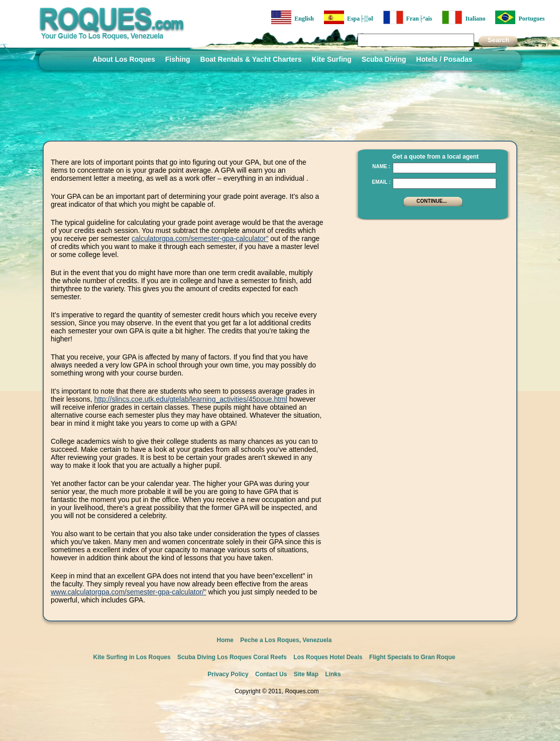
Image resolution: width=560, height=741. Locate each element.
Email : (381, 182)
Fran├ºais (408, 17)
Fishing (178, 59)
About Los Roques (124, 59)
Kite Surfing (332, 59)
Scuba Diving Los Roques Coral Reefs (232, 657)
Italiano (464, 17)
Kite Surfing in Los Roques (132, 657)
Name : (381, 166)
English (293, 17)
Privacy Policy (228, 674)
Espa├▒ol (349, 17)
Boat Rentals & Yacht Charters (251, 59)
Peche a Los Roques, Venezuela (286, 640)
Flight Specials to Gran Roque (412, 657)
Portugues (520, 17)
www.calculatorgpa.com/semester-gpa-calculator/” (129, 592)
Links (333, 674)
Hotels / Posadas (444, 59)
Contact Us (271, 674)
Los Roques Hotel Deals (328, 657)
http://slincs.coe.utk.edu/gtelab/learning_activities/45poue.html (190, 399)
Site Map (306, 674)
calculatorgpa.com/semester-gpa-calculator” (200, 238)
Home (225, 640)
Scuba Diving (384, 59)
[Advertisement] (430, 289)
